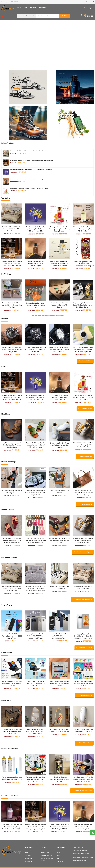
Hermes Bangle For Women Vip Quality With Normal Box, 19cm (36, 305)
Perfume (74, 77)
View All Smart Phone (84, 647)
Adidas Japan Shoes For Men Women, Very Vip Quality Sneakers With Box (83, 445)
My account (29, 862)
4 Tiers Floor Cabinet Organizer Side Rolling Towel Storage (59, 779)
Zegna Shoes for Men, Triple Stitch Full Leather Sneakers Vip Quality (59, 445)
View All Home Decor (84, 743)
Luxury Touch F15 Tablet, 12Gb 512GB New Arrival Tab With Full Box (36, 684)
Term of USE (29, 858)
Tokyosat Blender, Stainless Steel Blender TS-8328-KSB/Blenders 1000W (36, 779)
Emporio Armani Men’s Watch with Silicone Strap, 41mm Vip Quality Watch (36, 350)
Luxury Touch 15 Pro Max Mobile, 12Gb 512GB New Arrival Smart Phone (36, 636)
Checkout (28, 855)
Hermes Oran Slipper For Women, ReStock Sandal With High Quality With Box (36, 540)
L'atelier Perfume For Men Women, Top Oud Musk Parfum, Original (28, 179)
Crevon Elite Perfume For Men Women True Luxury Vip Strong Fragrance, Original (32, 160)
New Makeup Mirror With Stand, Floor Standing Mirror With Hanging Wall (36, 731)
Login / (86, 8)
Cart (26, 852)
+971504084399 (14, 2)
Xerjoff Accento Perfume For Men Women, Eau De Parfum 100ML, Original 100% (31, 170)
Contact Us (43, 8)
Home (19, 8)
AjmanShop (18, 80)
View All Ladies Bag (85, 504)
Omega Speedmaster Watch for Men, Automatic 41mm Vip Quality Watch (12, 350)
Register (91, 8)
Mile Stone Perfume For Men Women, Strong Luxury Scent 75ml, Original (83, 229)
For (61, 80)
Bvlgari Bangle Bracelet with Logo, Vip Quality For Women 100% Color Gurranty (83, 305)
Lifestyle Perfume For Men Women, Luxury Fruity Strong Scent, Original (29, 188)
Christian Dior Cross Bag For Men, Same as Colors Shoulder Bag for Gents (36, 493)
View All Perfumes (85, 409)
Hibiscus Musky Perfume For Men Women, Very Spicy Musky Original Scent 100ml (12, 827)
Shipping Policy (46, 852)
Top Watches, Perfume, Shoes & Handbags (47, 316)
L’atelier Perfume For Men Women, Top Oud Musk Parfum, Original (36, 264)
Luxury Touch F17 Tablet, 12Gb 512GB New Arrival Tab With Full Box (12, 684)
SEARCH (64, 16)
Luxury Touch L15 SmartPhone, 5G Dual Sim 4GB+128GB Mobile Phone (83, 636)
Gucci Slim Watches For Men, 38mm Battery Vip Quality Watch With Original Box (83, 350)
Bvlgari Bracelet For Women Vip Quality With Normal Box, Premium (12, 305)
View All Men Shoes (85, 456)
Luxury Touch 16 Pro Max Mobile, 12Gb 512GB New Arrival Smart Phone (59, 636)
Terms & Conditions (47, 855)
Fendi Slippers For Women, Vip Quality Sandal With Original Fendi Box (59, 541)
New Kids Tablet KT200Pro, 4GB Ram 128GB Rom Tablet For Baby (83, 684)
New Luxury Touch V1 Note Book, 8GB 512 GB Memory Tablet (59, 684)
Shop (25, 8)
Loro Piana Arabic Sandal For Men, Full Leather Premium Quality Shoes (12, 445)
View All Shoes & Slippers (83, 552)
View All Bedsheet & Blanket (82, 600)
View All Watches (85, 361)
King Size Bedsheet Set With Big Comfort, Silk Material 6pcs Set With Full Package (36, 588)
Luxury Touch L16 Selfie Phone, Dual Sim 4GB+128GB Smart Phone (12, 636)
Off (65, 77)
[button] (85, 16)
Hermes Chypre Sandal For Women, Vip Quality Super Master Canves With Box (12, 541)
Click (17, 87)
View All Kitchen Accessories (82, 791)
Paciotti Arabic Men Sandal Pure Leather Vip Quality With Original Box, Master (36, 445)
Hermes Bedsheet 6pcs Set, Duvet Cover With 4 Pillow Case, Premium (29, 151)
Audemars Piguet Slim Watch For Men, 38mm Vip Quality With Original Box (59, 350)
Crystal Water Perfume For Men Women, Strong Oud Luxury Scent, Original (59, 264)
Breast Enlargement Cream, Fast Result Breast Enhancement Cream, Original (83, 264)
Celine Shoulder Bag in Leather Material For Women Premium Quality (83, 493)
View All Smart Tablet (84, 695)
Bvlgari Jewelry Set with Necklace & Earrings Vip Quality (59, 305)
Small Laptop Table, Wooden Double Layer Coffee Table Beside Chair (12, 731)
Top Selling (6, 198)
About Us (33, 8)
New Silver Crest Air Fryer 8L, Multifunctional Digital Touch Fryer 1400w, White (83, 779)
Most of (16, 83)
